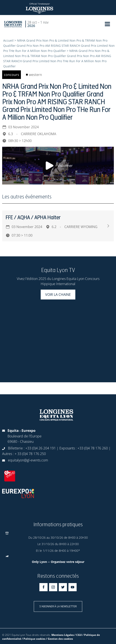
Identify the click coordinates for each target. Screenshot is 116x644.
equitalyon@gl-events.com (28, 460)
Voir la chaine (58, 295)
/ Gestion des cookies (60, 639)
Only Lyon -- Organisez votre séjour (58, 562)
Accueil (8, 40)
